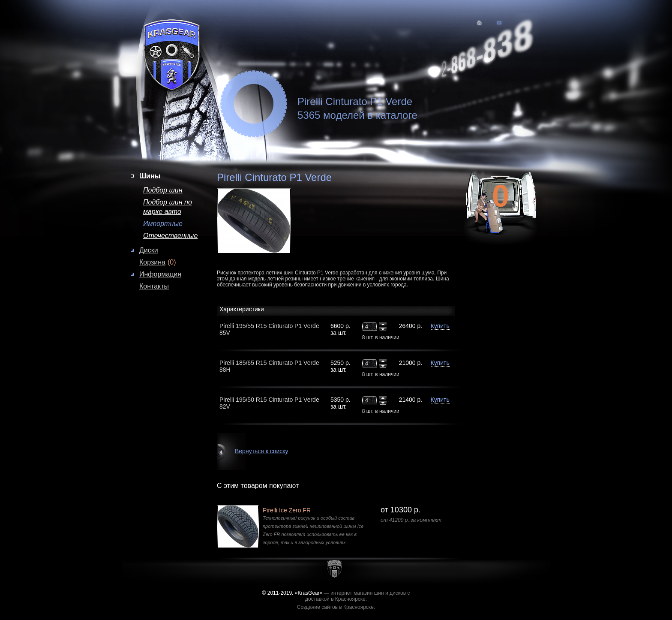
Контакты (154, 286)
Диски (149, 250)
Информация (160, 274)
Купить (440, 326)
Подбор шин (163, 190)
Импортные (163, 224)
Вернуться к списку (262, 451)
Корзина (152, 262)
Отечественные (170, 236)
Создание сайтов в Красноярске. (336, 607)
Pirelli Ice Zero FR (287, 510)
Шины (150, 176)
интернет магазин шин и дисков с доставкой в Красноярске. (358, 596)
